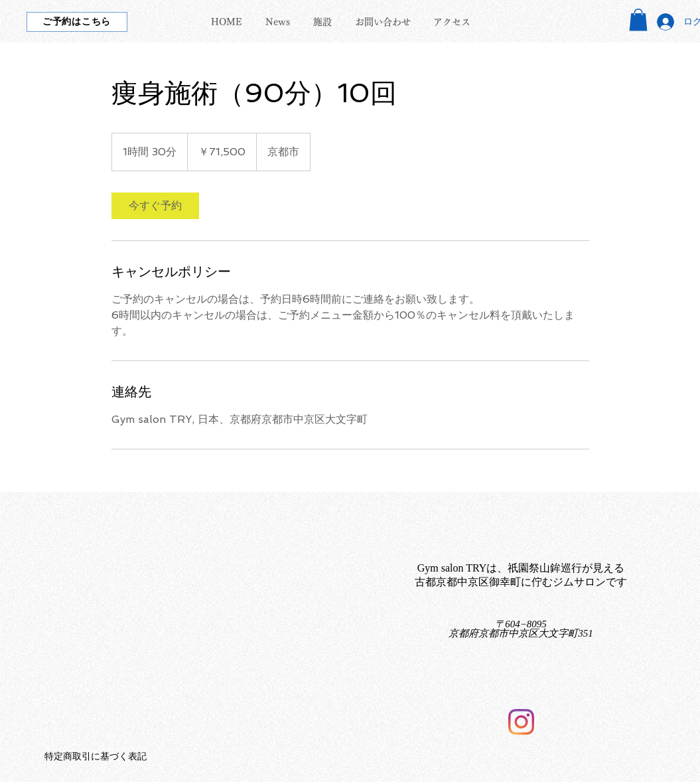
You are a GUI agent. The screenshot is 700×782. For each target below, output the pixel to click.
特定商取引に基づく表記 (96, 756)
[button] (638, 20)
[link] (155, 206)
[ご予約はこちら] (77, 22)
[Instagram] (521, 722)
